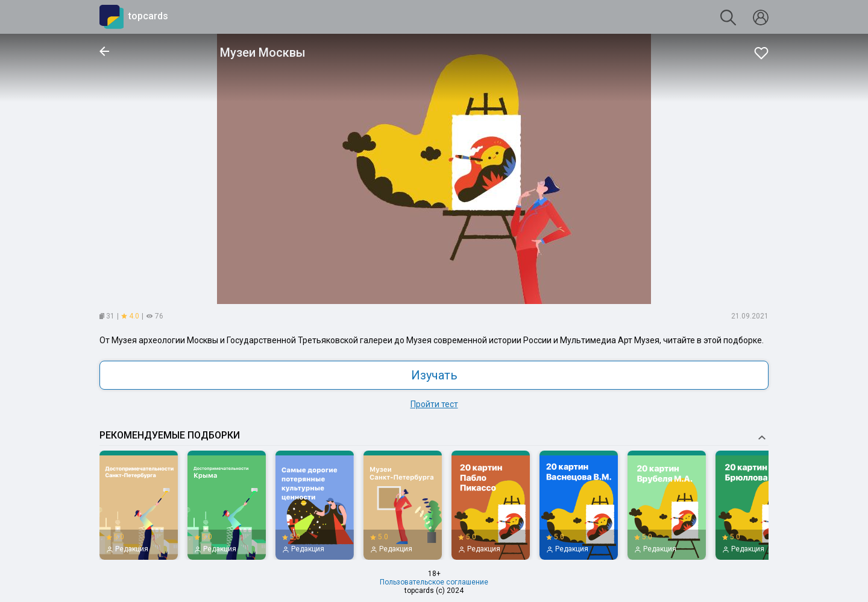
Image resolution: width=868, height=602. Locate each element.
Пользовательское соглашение (434, 582)
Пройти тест (434, 404)
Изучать (434, 375)
